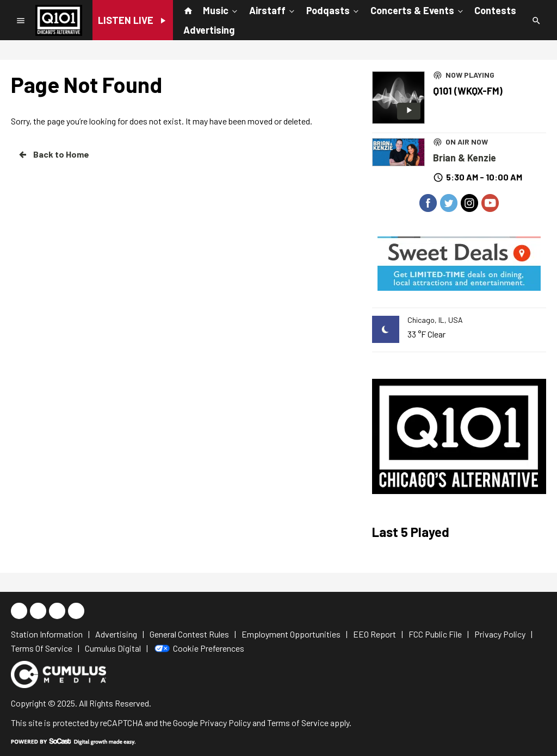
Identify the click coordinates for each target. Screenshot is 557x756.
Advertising (209, 30)
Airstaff (273, 10)
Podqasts (333, 10)
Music (221, 10)
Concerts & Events (418, 10)
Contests (495, 10)
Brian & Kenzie (465, 158)
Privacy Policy (225, 723)
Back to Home (53, 154)
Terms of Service (298, 723)
